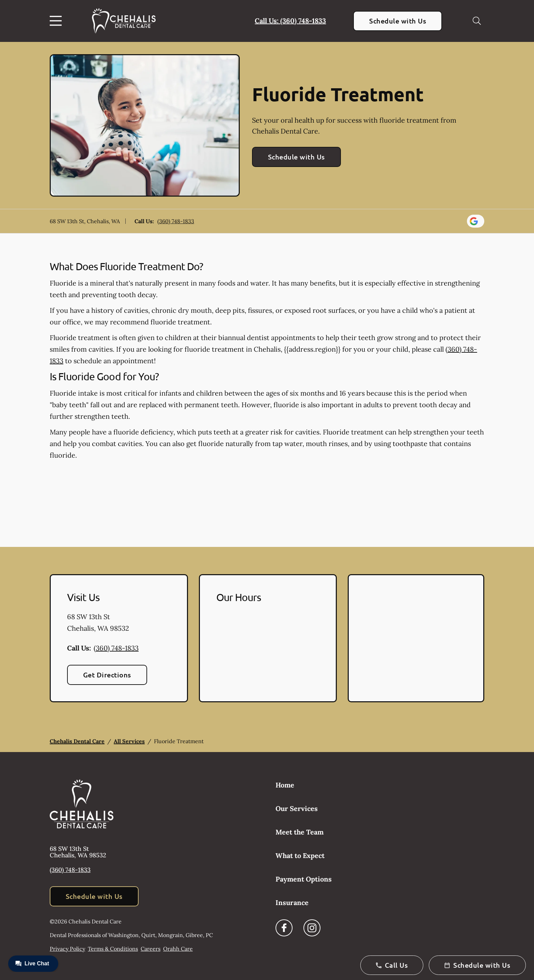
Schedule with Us (398, 21)
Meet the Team (300, 832)
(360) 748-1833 (176, 221)
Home (285, 785)
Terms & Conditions (113, 949)
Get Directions (107, 675)
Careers (151, 949)
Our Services (297, 808)
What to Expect (300, 855)
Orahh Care (178, 949)
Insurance (292, 902)
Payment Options (304, 879)
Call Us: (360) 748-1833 (290, 21)
